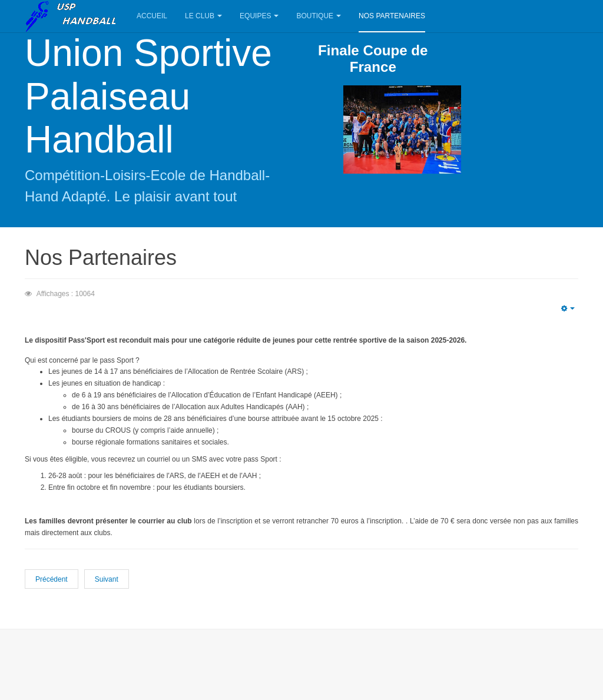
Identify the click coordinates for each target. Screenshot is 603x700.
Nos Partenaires (392, 16)
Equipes (259, 16)
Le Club (203, 16)
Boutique (319, 16)
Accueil (152, 16)
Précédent (52, 579)
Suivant (107, 579)
